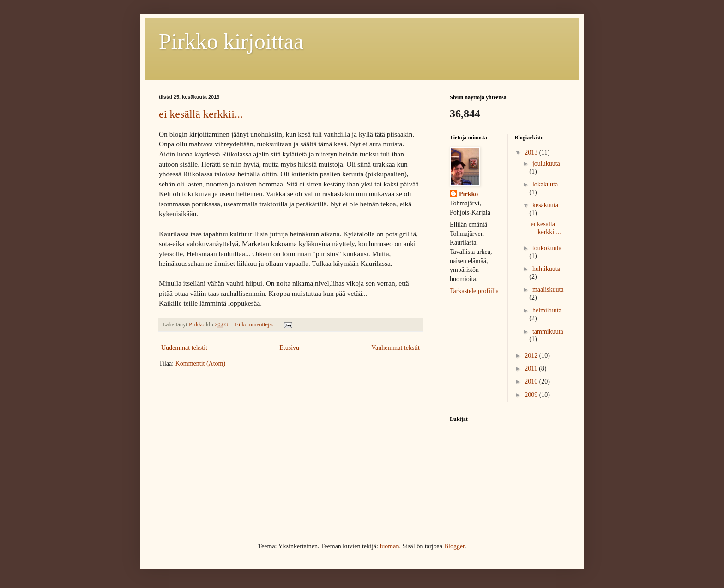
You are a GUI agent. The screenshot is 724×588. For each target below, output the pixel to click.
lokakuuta (545, 184)
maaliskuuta (548, 290)
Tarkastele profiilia (474, 291)
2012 (532, 356)
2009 (532, 395)
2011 (532, 369)
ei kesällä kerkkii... (201, 114)
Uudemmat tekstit (184, 348)
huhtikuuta (546, 269)
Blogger (454, 546)
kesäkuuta (545, 205)
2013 (532, 153)
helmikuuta (547, 310)
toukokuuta (547, 248)
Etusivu (289, 348)
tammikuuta (548, 332)
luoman (389, 546)
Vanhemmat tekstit (395, 348)
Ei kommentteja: (255, 324)
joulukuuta (546, 164)
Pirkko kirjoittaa (231, 41)
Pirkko (468, 194)
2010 (532, 381)
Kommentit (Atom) (201, 363)
